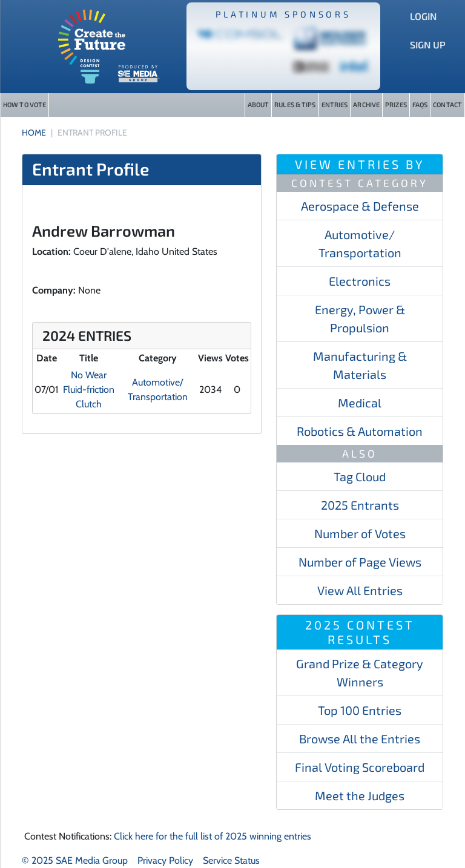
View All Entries (360, 590)
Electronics (360, 281)
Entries (335, 104)
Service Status (231, 860)
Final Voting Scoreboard (360, 767)
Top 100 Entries (360, 710)
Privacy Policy (165, 860)
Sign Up (428, 44)
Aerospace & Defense (360, 206)
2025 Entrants (360, 505)
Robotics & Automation (360, 431)
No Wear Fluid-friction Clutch (89, 390)
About (259, 104)
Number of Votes (360, 533)
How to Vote (25, 104)
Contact (447, 104)
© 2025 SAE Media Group (75, 860)
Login (423, 16)
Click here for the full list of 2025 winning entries (213, 836)
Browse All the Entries (360, 738)
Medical (360, 403)
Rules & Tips (295, 104)
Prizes (396, 104)
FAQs (420, 104)
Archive (366, 104)
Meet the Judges (360, 795)
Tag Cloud (360, 476)
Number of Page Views (360, 562)
